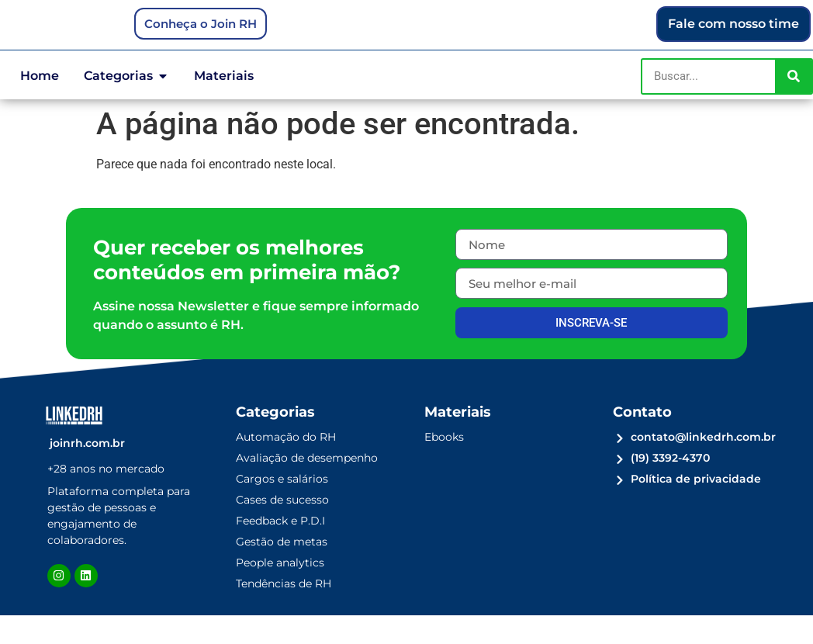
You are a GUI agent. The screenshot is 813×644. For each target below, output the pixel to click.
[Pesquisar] (793, 104)
